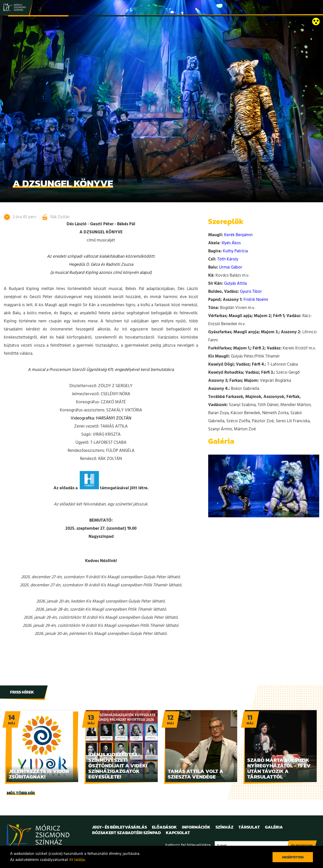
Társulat (249, 827)
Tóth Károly (228, 259)
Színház (224, 827)
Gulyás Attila (235, 284)
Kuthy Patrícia (235, 251)
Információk (196, 827)
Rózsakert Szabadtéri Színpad (126, 833)
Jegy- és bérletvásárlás (119, 827)
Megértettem (293, 857)
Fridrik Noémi (256, 300)
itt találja (77, 860)
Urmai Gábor (231, 267)
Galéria (274, 827)
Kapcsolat (178, 833)
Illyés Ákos (231, 243)
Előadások (164, 827)
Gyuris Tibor (251, 292)
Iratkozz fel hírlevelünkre (188, 845)
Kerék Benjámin (238, 235)
